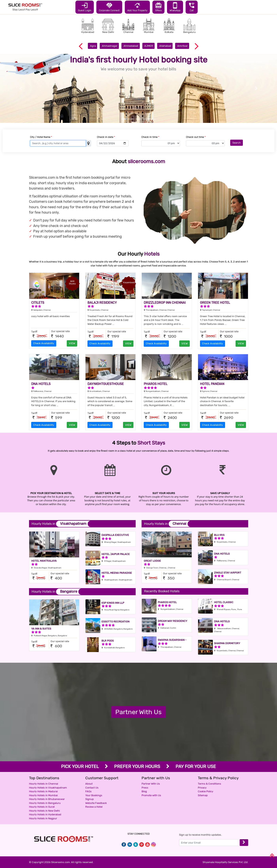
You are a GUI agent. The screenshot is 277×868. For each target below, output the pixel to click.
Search (237, 143)
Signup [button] (90, 799)
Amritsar (183, 46)
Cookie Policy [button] (206, 791)
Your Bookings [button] (94, 795)
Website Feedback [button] (96, 803)
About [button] (89, 784)
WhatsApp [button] (175, 7)
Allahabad (165, 46)
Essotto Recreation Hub (115, 623)
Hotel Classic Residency (224, 604)
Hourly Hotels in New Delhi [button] (44, 811)
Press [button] (145, 788)
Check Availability (44, 343)
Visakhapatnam (73, 524)
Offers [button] (158, 7)
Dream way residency (172, 621)
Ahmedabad (131, 46)
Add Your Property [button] (137, 7)
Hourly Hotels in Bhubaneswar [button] (47, 799)
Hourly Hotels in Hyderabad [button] (45, 814)
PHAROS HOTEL (156, 384)
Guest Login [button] (85, 7)
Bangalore (69, 591)
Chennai (179, 524)
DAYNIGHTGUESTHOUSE (106, 384)
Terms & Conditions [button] (209, 784)
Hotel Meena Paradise (117, 573)
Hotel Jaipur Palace (116, 554)
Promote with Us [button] (151, 795)
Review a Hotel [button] (94, 807)
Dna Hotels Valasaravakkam (226, 623)
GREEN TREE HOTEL (215, 303)
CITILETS (38, 303)
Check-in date (106, 137)
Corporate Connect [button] (109, 7)
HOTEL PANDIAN (212, 384)
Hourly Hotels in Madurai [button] (43, 791)
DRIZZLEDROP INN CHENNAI (165, 303)
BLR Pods (108, 641)
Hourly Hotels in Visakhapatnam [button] (48, 788)
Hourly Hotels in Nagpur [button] (43, 818)
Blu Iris (219, 535)
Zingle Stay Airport (228, 573)
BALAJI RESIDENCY (102, 303)
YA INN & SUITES (41, 629)
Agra (93, 46)
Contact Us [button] (92, 788)
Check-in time (150, 137)
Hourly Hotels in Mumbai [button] (43, 795)
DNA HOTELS (41, 384)
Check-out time (196, 137)
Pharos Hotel (167, 602)
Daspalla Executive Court (115, 537)
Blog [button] (144, 791)
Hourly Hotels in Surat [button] (42, 807)
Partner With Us (138, 712)
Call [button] (192, 7)
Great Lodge (152, 561)
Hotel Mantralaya (44, 561)
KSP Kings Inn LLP (113, 603)
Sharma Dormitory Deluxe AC (227, 645)
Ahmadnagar (110, 46)
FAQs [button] (88, 791)
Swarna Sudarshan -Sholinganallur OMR (172, 641)
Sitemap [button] (203, 795)
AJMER (149, 46)
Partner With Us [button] (151, 784)
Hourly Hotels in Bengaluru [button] (45, 803)
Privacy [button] (202, 788)
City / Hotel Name (41, 137)
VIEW (72, 343)
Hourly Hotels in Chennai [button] (44, 784)
